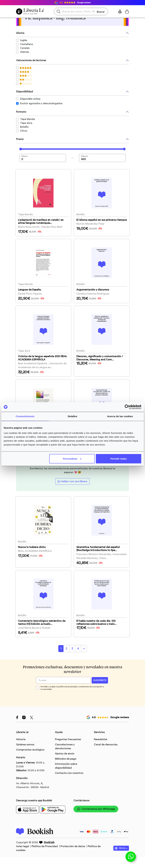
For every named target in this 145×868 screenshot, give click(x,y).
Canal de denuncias (106, 763)
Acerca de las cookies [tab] (120, 416)
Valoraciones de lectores (31, 60)
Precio (20, 139)
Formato (21, 112)
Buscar (101, 11)
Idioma (20, 33)
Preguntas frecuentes (68, 758)
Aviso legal (23, 865)
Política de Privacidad (45, 865)
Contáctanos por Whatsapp (96, 827)
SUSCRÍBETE (100, 699)
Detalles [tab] (72, 416)
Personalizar (72, 459)
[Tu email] (63, 699)
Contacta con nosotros (69, 791)
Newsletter (101, 758)
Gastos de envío (65, 772)
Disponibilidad (24, 92)
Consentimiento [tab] (25, 416)
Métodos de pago (66, 777)
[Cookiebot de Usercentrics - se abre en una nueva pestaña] (127, 407)
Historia (21, 758)
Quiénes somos (25, 763)
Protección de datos (73, 865)
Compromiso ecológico (30, 768)
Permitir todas (119, 459)
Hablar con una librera (74, 494)
